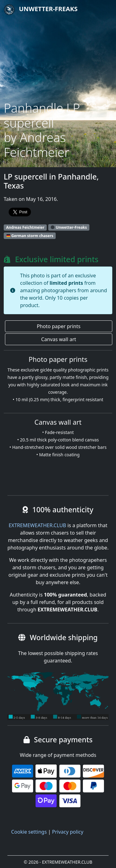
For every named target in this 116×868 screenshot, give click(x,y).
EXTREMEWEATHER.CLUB (37, 525)
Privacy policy (68, 832)
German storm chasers (30, 236)
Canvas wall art (59, 339)
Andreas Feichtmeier (25, 227)
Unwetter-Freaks (41, 10)
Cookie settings (29, 832)
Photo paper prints (59, 326)
